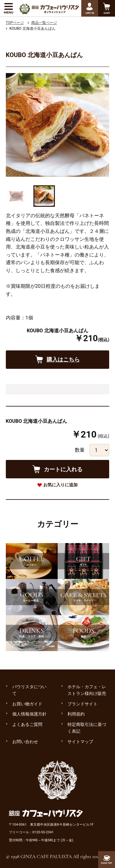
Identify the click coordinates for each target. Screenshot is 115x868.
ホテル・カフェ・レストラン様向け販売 (87, 690)
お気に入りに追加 (60, 485)
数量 (80, 450)
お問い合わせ (25, 742)
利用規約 (76, 714)
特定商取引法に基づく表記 (87, 728)
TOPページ (15, 23)
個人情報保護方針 (29, 714)
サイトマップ (80, 742)
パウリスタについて (29, 690)
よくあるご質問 (27, 724)
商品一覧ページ (44, 23)
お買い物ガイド (27, 704)
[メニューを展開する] (8, 8)
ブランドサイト (82, 704)
